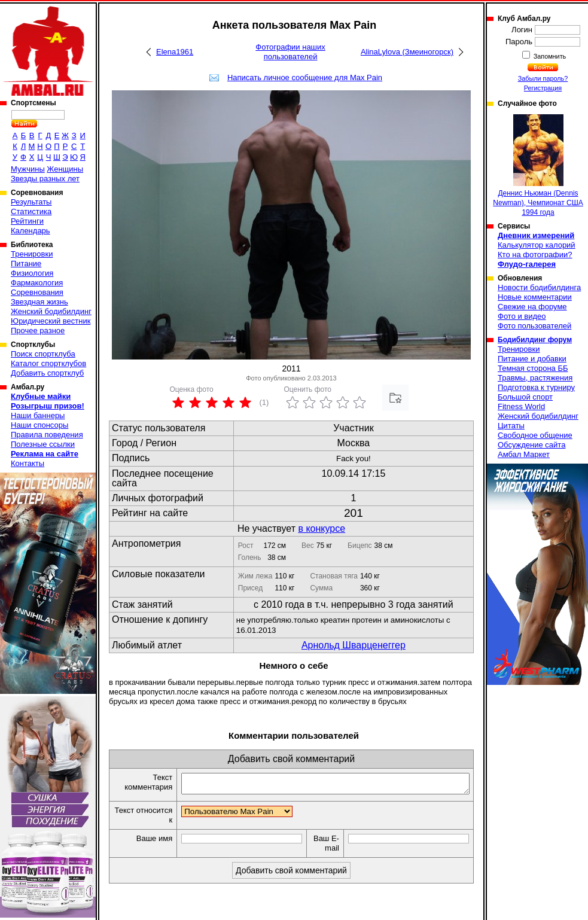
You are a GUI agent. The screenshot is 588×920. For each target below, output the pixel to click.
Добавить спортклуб (47, 373)
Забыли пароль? (543, 78)
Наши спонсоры (39, 425)
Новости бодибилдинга (539, 287)
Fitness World (521, 406)
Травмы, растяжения (535, 378)
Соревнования (37, 292)
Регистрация (543, 88)
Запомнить (549, 56)
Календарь (31, 231)
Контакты (28, 463)
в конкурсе (322, 528)
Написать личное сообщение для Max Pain (305, 77)
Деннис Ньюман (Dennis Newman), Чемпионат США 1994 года (538, 165)
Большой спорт (525, 397)
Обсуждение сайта (531, 445)
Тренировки (32, 254)
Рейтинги (27, 221)
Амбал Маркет (524, 454)
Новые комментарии (535, 297)
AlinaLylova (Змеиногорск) (407, 52)
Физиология (32, 273)
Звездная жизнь (39, 302)
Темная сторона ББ (533, 368)
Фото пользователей (534, 326)
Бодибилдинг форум (535, 340)
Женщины (65, 169)
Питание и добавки (532, 359)
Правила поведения (47, 435)
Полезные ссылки (43, 444)
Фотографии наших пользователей (290, 52)
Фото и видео (522, 316)
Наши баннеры (38, 415)
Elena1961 (175, 52)
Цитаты (511, 426)
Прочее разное (38, 330)
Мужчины (28, 169)
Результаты (31, 202)
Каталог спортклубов (48, 363)
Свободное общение (535, 435)
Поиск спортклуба (43, 354)
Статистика (31, 211)
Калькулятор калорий (537, 245)
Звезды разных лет (45, 179)
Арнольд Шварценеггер (354, 645)
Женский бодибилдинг (51, 311)
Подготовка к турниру (536, 387)
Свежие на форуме (532, 307)
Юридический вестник (51, 321)
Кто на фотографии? (535, 255)
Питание (26, 263)
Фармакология (37, 283)
